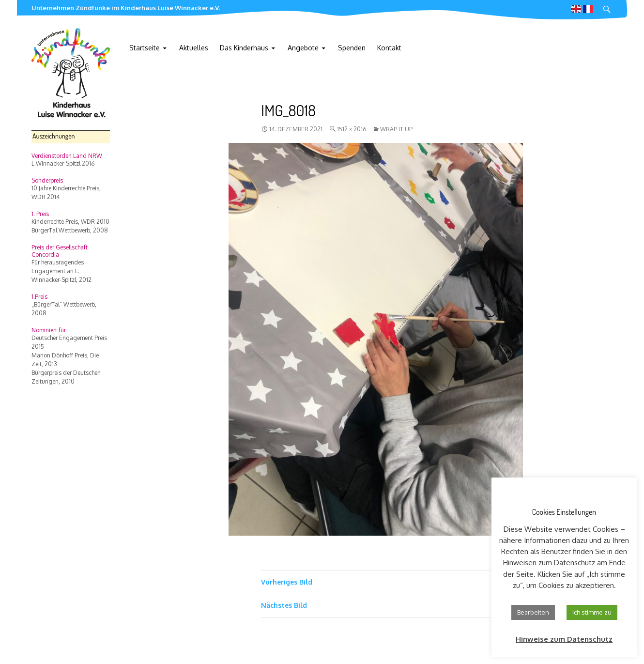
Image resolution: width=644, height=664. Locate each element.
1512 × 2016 (352, 129)
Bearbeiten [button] (533, 612)
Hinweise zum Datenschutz (564, 639)
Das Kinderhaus (244, 48)
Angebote (303, 48)
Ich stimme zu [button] (592, 612)
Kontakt (389, 48)
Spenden (352, 48)
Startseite (145, 48)
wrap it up (396, 129)
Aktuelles (194, 48)
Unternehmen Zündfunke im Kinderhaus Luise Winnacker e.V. (126, 8)
